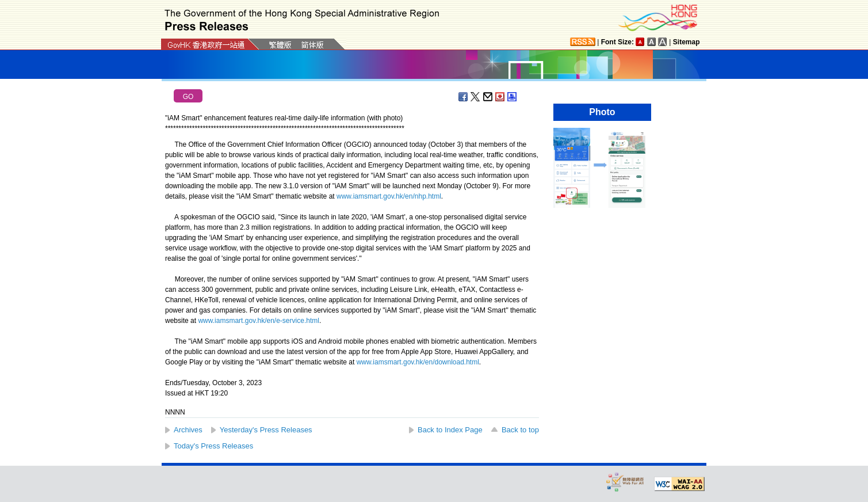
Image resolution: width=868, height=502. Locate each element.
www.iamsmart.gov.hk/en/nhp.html (389, 196)
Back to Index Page (450, 430)
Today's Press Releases (213, 446)
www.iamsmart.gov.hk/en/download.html (418, 362)
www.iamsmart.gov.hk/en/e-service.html (259, 321)
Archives (188, 430)
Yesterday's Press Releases (266, 430)
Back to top (520, 430)
